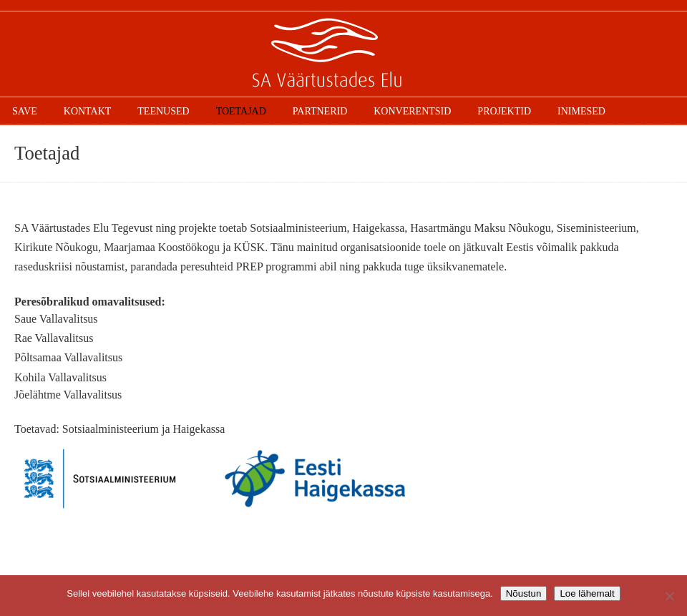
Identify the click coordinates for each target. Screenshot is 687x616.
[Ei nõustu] (669, 596)
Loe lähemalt (587, 593)
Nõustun (524, 593)
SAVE (343, 54)
